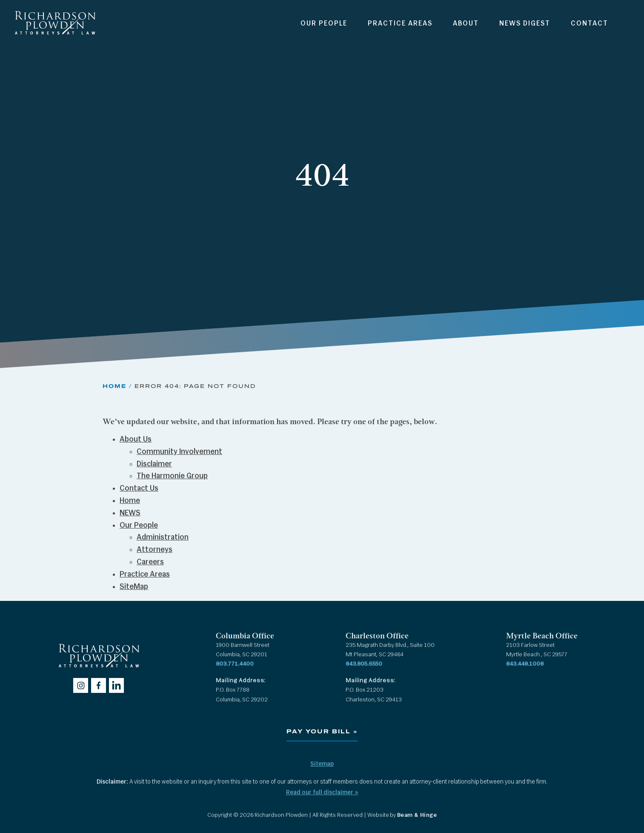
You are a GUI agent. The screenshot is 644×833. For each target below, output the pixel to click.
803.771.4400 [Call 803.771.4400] (235, 664)
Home (114, 386)
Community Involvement (179, 452)
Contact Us (139, 489)
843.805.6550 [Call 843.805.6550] (364, 664)
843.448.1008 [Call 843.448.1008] (525, 664)
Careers (150, 562)
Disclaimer (154, 464)
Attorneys (155, 550)
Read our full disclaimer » (322, 793)
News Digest (525, 24)
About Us (136, 440)
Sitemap (322, 764)
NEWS (130, 513)
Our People (324, 24)
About (466, 24)
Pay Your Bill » (322, 731)
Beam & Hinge (417, 815)
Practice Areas (400, 24)
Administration (163, 538)
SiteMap (134, 587)
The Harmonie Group (172, 476)
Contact (590, 24)
